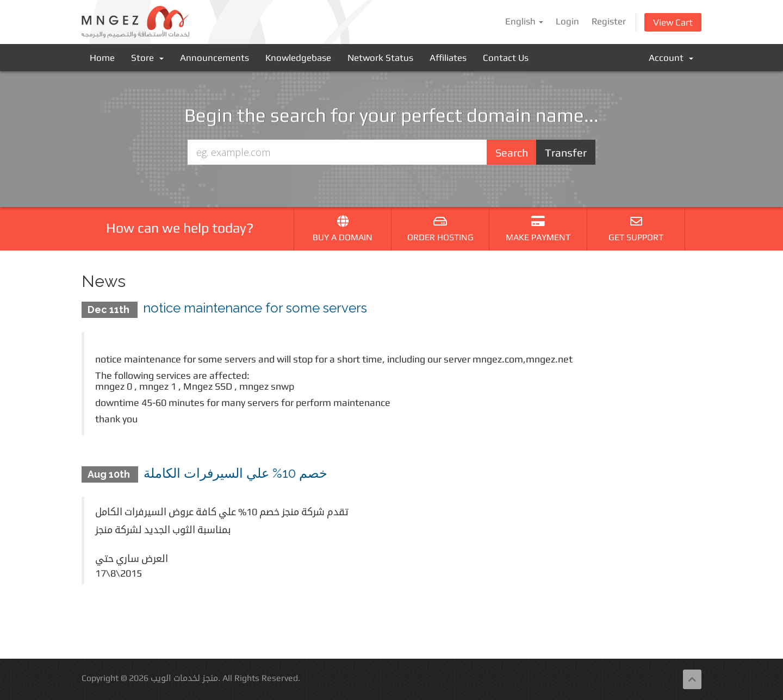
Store (147, 58)
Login (567, 21)
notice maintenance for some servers (255, 308)
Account (671, 58)
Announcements (215, 58)
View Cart (673, 22)
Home (102, 58)
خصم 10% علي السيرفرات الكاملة (235, 473)
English (524, 21)
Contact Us (506, 58)
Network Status (380, 58)
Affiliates (448, 58)
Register (609, 21)
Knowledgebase (298, 58)
